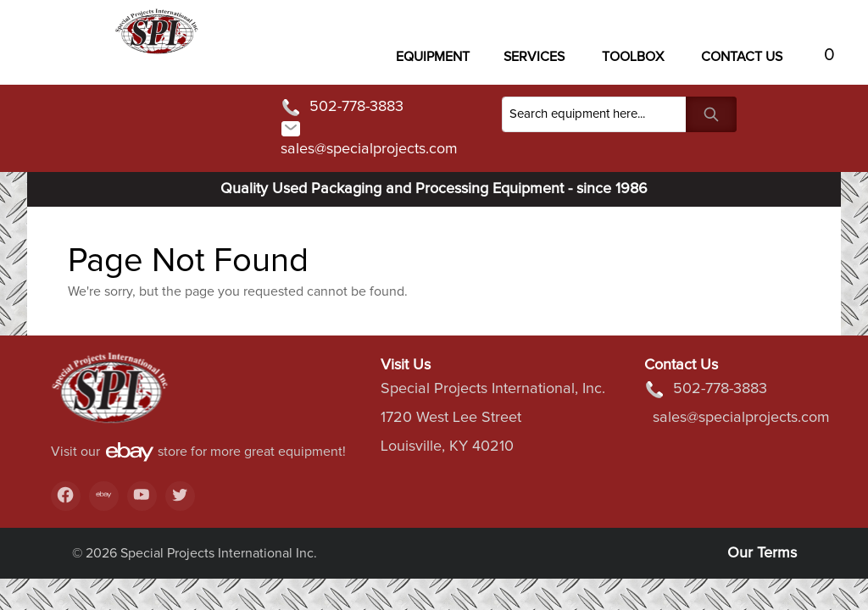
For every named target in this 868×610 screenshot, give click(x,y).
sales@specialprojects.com (369, 138)
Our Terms (762, 553)
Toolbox (633, 57)
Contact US (742, 57)
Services (534, 57)
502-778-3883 (342, 108)
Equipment (433, 57)
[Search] (594, 114)
